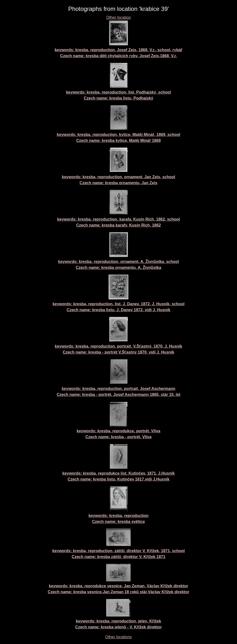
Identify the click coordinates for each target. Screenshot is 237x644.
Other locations (118, 637)
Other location (118, 17)
